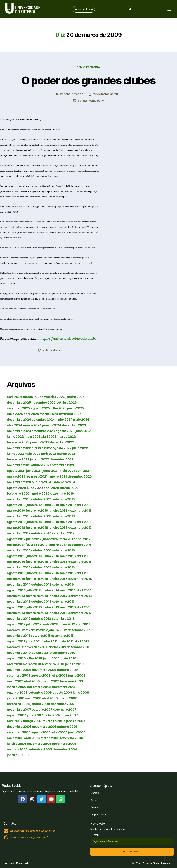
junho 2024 (64, 419)
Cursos (95, 793)
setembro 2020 (65, 482)
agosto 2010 (16, 658)
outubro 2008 (17, 692)
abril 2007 (15, 721)
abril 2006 (32, 738)
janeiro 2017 (58, 544)
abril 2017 (83, 539)
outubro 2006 (67, 726)
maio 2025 (15, 413)
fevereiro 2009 (71, 681)
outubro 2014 (41, 584)
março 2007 (32, 721)
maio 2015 (68, 573)
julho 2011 (33, 641)
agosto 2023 (65, 431)
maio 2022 (32, 453)
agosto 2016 (16, 556)
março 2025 (49, 413)
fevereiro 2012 (37, 630)
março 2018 (16, 527)
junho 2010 (51, 658)
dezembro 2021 (61, 459)
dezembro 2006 (19, 726)
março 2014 (16, 595)
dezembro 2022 (62, 442)
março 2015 (16, 578)
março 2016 (16, 561)
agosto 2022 (62, 448)
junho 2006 (77, 732)
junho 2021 (50, 470)
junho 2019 (51, 504)
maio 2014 (68, 590)
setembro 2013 (64, 601)
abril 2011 (81, 641)
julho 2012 (34, 624)
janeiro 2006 (17, 743)
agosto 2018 (16, 522)
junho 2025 (76, 408)
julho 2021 (34, 470)
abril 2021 (83, 470)
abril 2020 (51, 487)
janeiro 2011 (57, 647)
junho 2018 (51, 522)
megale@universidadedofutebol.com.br (68, 338)
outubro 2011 (41, 635)
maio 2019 (68, 504)
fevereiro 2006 (71, 738)
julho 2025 (59, 408)
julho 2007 (35, 715)
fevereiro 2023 (18, 442)
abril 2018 (84, 522)
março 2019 (16, 510)
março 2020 (69, 487)
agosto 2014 (16, 590)
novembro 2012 (19, 618)
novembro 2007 (19, 709)
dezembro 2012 (80, 613)
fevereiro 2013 (37, 613)
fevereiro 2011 (36, 647)
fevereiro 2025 (70, 413)
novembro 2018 (19, 516)
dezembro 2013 (80, 595)
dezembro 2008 (39, 686)
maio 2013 (68, 607)
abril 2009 (32, 681)
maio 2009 (15, 681)
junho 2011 (50, 641)
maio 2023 (33, 436)
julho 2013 (34, 607)
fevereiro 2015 (37, 578)
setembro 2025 (18, 408)
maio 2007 (70, 715)
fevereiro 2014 (37, 595)
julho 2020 (35, 487)
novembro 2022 (19, 448)
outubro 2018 (41, 516)
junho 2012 (50, 624)
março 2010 (32, 664)
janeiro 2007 (76, 721)
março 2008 (68, 698)
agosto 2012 (16, 624)
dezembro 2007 (63, 704)
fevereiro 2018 (37, 527)
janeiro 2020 (40, 493)
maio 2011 (66, 641)
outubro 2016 (41, 550)
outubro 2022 (42, 448)
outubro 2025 (67, 402)
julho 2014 (34, 590)
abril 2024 (15, 425)
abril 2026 (15, 396)
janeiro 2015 (58, 578)
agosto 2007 (17, 715)
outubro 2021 (41, 465)
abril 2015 (84, 573)
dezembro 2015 (80, 561)
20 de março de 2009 (107, 94)
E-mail (96, 835)
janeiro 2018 (58, 527)
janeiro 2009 (17, 686)
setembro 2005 (40, 749)
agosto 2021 (16, 470)
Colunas (95, 807)
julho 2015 (34, 573)
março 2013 (16, 613)
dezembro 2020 (80, 476)
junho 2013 (51, 607)
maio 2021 (67, 470)
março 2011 (16, 647)
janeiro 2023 (40, 442)
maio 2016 (68, 556)
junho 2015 (51, 573)
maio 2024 (81, 419)
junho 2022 (15, 453)
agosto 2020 (17, 487)
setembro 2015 (64, 567)
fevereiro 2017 (37, 544)
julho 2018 (34, 522)
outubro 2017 (41, 533)
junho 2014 (51, 590)
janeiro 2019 (58, 510)
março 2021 (16, 476)
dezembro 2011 (79, 630)
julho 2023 (83, 431)
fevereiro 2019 (37, 510)
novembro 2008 (64, 686)
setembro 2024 (43, 419)
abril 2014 (84, 590)
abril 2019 (84, 504)
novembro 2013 (19, 601)
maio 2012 (67, 624)
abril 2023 (49, 436)
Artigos (95, 800)
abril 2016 (84, 556)
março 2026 (32, 396)
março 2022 (66, 453)
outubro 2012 (41, 618)
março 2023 (67, 436)
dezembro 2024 (19, 419)
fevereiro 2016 (37, 561)
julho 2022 (80, 448)
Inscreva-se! (132, 851)
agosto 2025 (40, 408)
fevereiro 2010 (53, 664)
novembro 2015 (19, 567)
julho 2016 (34, 556)
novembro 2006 (44, 726)
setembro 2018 (64, 516)
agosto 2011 (16, 641)
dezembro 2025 (19, 402)
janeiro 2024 (52, 425)
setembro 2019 (64, 499)
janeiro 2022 (39, 459)
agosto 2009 (41, 675)
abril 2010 (14, 664)
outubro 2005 (17, 749)
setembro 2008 (40, 692)
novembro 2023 (19, 431)
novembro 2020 (19, 482)
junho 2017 (50, 539)
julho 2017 (34, 539)
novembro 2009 (44, 669)
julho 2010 (34, 658)
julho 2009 (59, 675)
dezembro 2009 (19, 669)
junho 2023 (15, 436)
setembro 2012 (63, 618)
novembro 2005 (64, 743)
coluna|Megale (53, 350)
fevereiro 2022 (18, 459)
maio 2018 (68, 522)
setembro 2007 (65, 709)
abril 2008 (50, 698)
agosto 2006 (41, 732)
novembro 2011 (18, 635)
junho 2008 (15, 698)
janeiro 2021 (58, 476)
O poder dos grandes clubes (89, 80)
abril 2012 (83, 624)
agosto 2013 (16, 607)
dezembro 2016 (80, 544)
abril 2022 (48, 453)
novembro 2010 (19, 652)
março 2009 (50, 681)
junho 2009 (77, 675)
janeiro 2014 (58, 595)
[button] (84, 9)
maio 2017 (67, 539)
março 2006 (50, 738)
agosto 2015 (16, 573)
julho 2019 (34, 504)
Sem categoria (88, 67)
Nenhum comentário (91, 101)
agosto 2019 (16, 504)
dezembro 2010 (79, 647)
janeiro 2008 (40, 704)
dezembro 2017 (80, 527)
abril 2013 (84, 607)
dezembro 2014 (80, 578)
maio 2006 (15, 738)
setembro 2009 (19, 675)
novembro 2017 (19, 533)
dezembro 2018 (80, 510)
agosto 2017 (16, 539)
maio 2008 (33, 698)
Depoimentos (99, 814)
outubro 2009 (67, 669)
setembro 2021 (63, 465)
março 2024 (32, 425)
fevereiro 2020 (18, 493)
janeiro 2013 (58, 613)
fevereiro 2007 (54, 721)
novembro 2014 (19, 584)
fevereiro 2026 (53, 396)
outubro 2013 (41, 601)
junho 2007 (52, 715)
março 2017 (16, 544)
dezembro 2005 (39, 743)
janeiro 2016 (58, 561)
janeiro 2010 (74, 664)
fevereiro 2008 (18, 704)
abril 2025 (31, 413)
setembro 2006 (19, 732)
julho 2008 (81, 692)
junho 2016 (51, 556)
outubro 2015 (41, 567)
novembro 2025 (44, 402)
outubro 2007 (42, 709)
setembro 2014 (64, 584)
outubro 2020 (42, 482)
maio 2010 (68, 658)
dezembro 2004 (65, 749)
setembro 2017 (63, 533)
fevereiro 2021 (37, 476)
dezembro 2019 (62, 493)
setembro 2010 (64, 652)
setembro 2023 (43, 431)
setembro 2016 (64, 550)
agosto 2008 (62, 692)
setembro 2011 (62, 635)
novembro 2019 (19, 499)
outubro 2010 (42, 652)
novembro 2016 (19, 550)
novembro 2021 (19, 465)
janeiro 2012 (58, 630)
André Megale (74, 94)
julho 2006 (59, 732)
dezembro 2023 (74, 425)
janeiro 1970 (16, 755)
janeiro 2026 (75, 396)
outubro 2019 (41, 499)
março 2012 (16, 630)
